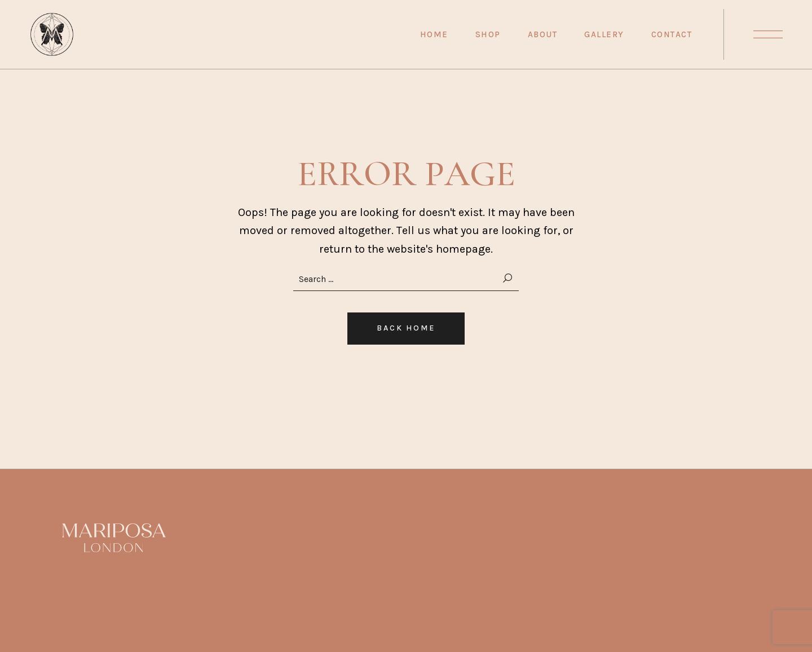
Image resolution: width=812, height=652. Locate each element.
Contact (319, 596)
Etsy (427, 530)
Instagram (442, 563)
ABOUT (313, 563)
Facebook (440, 546)
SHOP (311, 546)
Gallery (317, 580)
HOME (312, 530)
